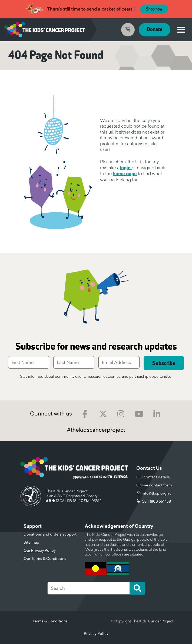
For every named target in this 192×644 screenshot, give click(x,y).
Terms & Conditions (50, 621)
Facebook (85, 414)
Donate (155, 30)
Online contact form (154, 485)
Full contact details (153, 477)
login (126, 168)
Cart (128, 30)
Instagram (121, 414)
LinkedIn (157, 414)
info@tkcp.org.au (157, 493)
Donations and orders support (50, 534)
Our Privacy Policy (40, 550)
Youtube (139, 414)
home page (125, 174)
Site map (31, 542)
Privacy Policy (96, 633)
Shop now (154, 9)
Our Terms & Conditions (45, 558)
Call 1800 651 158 (156, 501)
